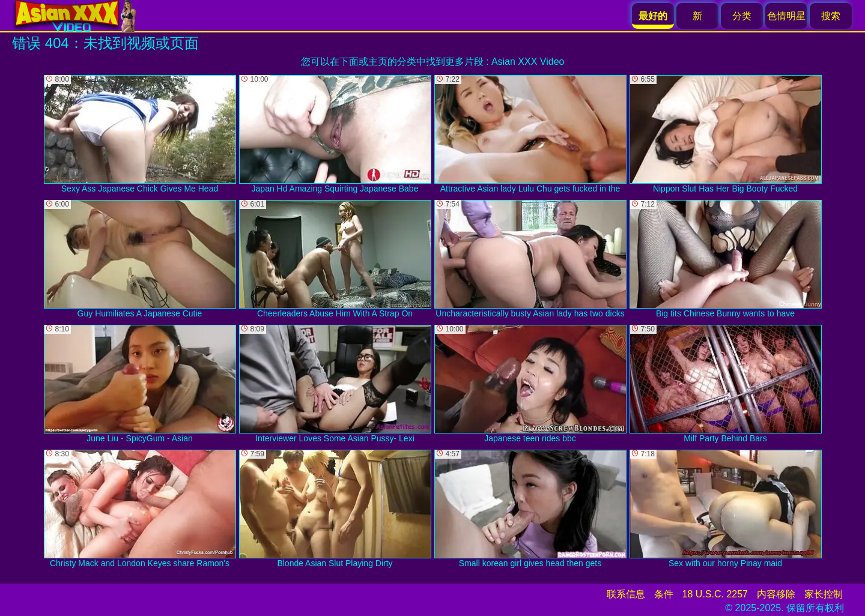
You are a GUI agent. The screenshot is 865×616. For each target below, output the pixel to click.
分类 (742, 16)
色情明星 (786, 16)
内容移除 (776, 594)
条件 (664, 594)
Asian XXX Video (528, 62)
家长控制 (824, 594)
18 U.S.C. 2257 (715, 594)
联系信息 (626, 594)
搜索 (831, 16)
